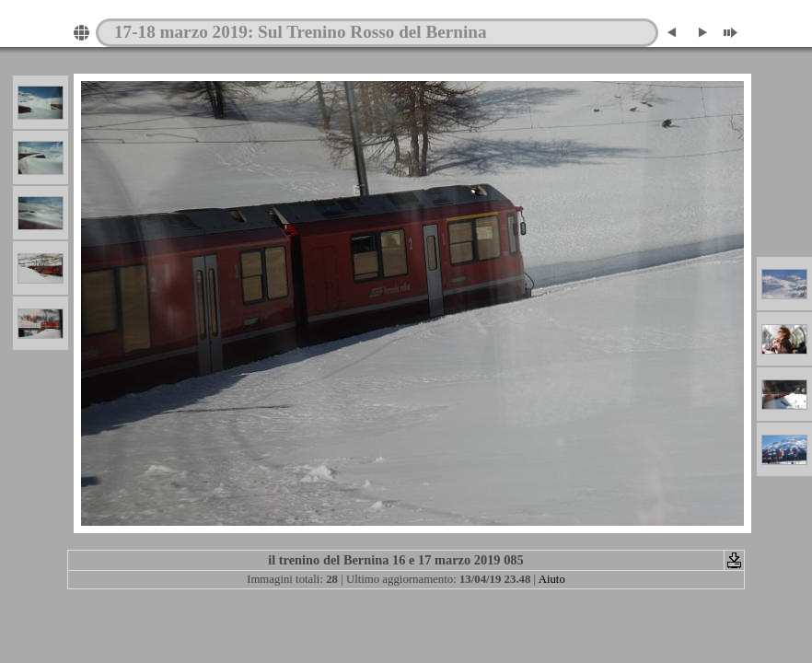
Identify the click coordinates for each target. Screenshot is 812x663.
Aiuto (552, 579)
